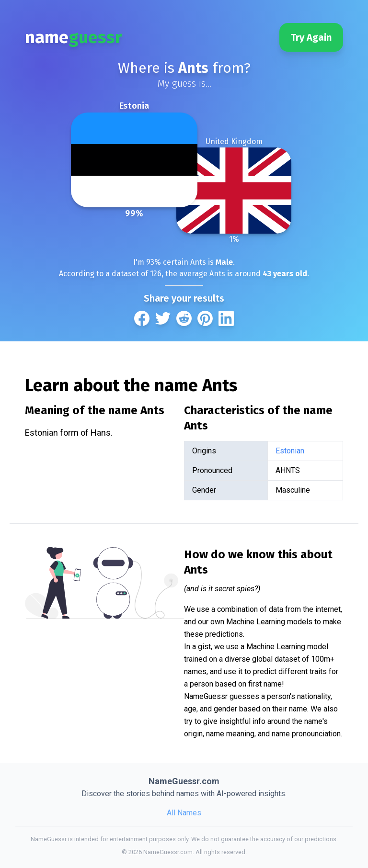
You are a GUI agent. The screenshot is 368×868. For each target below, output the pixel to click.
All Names (184, 813)
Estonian (290, 451)
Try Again (311, 37)
